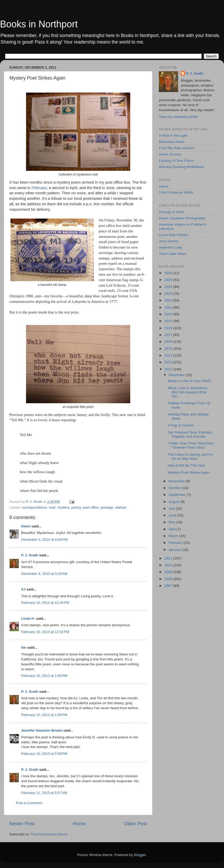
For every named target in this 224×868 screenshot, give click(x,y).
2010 (169, 565)
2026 (169, 273)
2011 (169, 558)
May (172, 522)
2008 (169, 579)
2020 (169, 314)
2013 (169, 362)
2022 (169, 300)
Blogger (140, 855)
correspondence (34, 507)
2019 (169, 321)
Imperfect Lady (170, 247)
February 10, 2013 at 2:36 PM (44, 715)
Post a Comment (29, 803)
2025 (169, 280)
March (174, 536)
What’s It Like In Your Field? (189, 381)
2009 (169, 572)
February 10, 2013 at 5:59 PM (44, 754)
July (172, 508)
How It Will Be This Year (186, 465)
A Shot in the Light (173, 135)
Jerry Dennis (169, 241)
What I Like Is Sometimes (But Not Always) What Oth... (188, 392)
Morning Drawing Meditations (182, 167)
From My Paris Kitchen (177, 148)
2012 (169, 369)
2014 (169, 355)
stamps (121, 507)
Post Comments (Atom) (49, 834)
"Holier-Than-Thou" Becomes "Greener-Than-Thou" (191, 445)
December (177, 375)
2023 (169, 294)
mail (52, 507)
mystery (63, 507)
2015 (169, 349)
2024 (169, 287)
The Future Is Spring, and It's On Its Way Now (190, 457)
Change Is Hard (171, 212)
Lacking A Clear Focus (176, 161)
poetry (76, 507)
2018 (169, 328)
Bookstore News (172, 142)
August (175, 502)
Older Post (136, 824)
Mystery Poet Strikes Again (189, 472)
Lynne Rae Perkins (174, 235)
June (173, 515)
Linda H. (28, 619)
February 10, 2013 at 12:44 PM (45, 603)
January (175, 550)
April (173, 529)
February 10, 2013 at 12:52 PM (45, 632)
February (39, 188)
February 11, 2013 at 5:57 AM (44, 793)
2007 (169, 586)
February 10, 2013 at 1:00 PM (44, 676)
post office (91, 507)
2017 (169, 335)
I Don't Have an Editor (176, 192)
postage (107, 507)
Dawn (26, 526)
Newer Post (22, 824)
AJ (23, 589)
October (175, 488)
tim (24, 647)
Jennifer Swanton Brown (42, 730)
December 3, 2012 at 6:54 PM (44, 540)
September (178, 495)
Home (79, 824)
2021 (169, 307)
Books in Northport (39, 24)
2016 (169, 342)
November (177, 481)
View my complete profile (178, 117)
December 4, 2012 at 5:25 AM (44, 574)
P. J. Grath (30, 555)
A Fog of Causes (181, 425)
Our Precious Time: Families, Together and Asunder (190, 434)
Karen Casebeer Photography (182, 218)
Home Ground (170, 154)
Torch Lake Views (173, 254)
